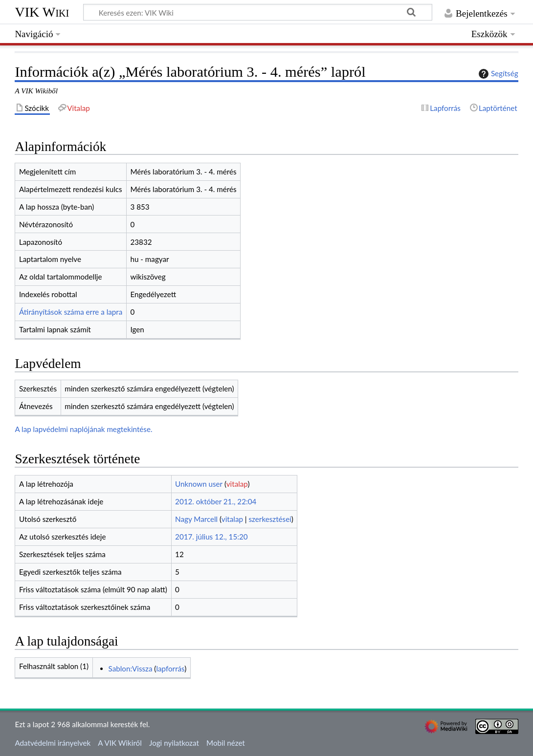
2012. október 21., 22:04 (216, 501)
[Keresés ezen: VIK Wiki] (258, 12)
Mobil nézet (226, 743)
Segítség (497, 74)
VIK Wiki (42, 12)
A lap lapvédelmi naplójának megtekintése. (83, 429)
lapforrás (170, 669)
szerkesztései (270, 519)
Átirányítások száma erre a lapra (71, 312)
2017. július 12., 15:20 (211, 537)
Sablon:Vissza (131, 669)
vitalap (237, 484)
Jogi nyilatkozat (174, 743)
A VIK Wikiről (120, 743)
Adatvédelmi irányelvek (53, 743)
